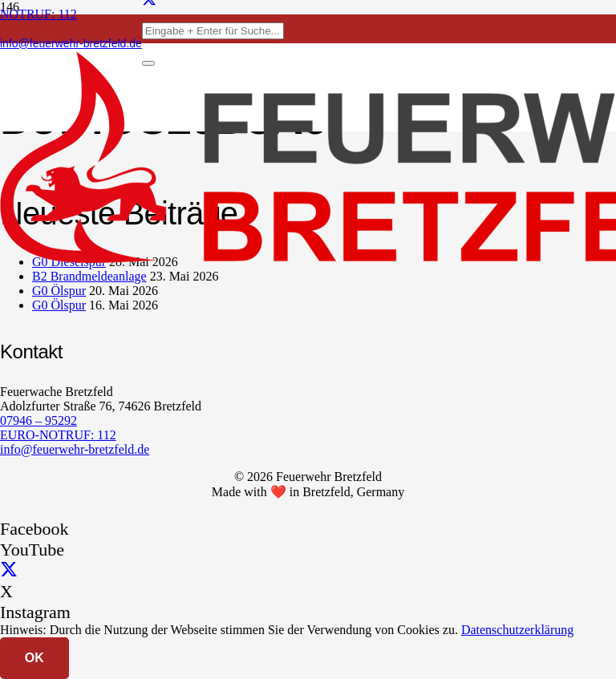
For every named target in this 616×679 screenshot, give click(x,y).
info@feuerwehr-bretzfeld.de (75, 449)
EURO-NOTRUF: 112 (58, 435)
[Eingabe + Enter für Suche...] (213, 31)
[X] (9, 570)
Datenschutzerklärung (517, 630)
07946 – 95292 (38, 420)
